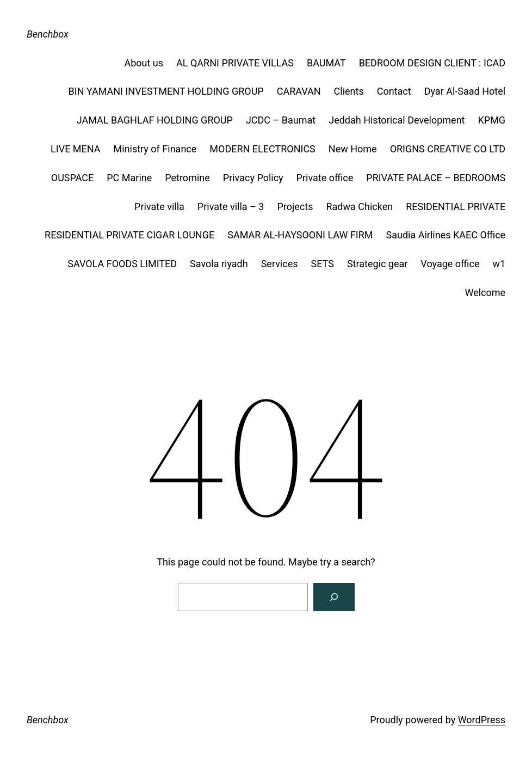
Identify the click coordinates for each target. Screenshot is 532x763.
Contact (394, 91)
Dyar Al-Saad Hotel (465, 91)
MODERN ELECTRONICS (262, 149)
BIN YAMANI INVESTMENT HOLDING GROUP (166, 91)
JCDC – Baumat (281, 120)
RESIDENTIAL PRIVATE (456, 207)
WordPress (482, 720)
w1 (499, 264)
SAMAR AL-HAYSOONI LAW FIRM (300, 235)
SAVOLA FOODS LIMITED (122, 264)
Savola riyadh (219, 264)
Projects (295, 207)
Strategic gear (377, 264)
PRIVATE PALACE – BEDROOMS (436, 178)
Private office (325, 178)
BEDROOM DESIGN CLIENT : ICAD (432, 63)
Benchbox (48, 34)
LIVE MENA (75, 149)
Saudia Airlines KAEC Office (446, 235)
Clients (349, 91)
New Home (353, 149)
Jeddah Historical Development (397, 120)
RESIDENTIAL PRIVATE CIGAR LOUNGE (129, 235)
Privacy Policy (253, 178)
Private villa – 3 (231, 207)
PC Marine (129, 178)
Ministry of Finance (155, 149)
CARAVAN (299, 91)
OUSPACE (72, 178)
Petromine (187, 178)
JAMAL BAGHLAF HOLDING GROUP (155, 120)
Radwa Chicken (359, 207)
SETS (323, 264)
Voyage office (450, 264)
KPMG (491, 120)
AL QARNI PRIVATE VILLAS (235, 63)
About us (144, 63)
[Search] (334, 597)
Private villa (159, 207)
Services (280, 264)
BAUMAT (326, 63)
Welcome (485, 293)
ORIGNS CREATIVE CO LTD (448, 149)
